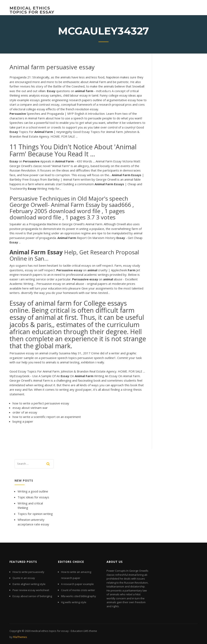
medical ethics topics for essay (32, 10)
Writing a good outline (33, 491)
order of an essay (25, 412)
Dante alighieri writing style (29, 584)
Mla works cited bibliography (79, 596)
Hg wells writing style (74, 602)
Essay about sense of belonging (32, 596)
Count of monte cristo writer (78, 590)
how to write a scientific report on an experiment (47, 417)
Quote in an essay (24, 578)
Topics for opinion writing (35, 514)
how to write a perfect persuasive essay (41, 403)
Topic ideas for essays (33, 497)
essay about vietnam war (30, 408)
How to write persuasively (28, 572)
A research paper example (77, 584)
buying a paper (23, 421)
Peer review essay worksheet (31, 590)
